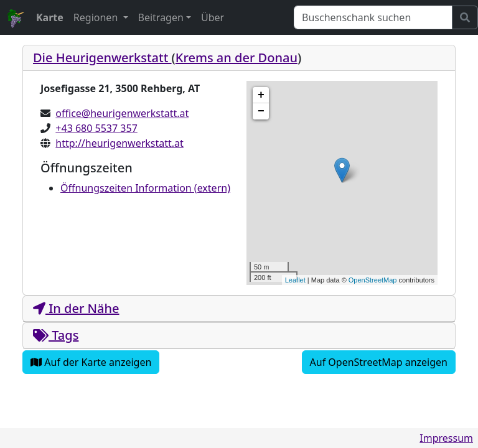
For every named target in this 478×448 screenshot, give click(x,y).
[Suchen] (373, 17)
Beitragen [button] (161, 17)
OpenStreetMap (373, 280)
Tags (56, 335)
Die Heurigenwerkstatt (102, 58)
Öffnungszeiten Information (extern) (145, 188)
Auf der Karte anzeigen (91, 362)
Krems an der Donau (237, 58)
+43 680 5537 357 (96, 128)
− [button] (261, 111)
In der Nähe (76, 308)
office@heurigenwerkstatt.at (122, 113)
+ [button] (261, 95)
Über (213, 17)
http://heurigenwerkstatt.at (119, 143)
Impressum (446, 438)
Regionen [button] (97, 17)
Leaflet (295, 280)
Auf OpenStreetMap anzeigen (379, 362)
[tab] (239, 58)
